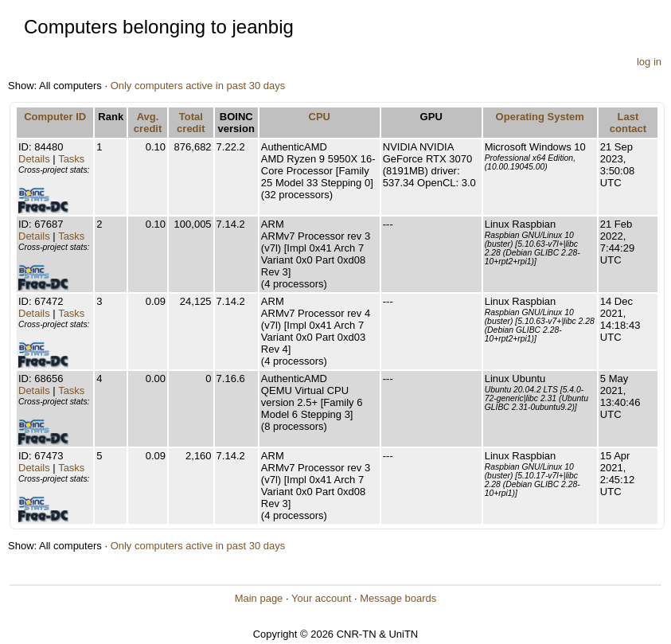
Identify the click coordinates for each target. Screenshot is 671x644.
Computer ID (55, 117)
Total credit (191, 123)
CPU (320, 117)
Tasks (71, 159)
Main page (259, 598)
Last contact (628, 123)
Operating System (540, 117)
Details (34, 159)
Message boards (398, 598)
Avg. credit (148, 123)
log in (649, 62)
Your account (321, 598)
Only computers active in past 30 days (198, 86)
